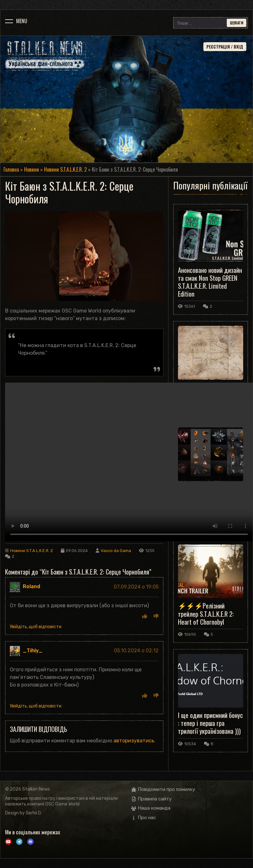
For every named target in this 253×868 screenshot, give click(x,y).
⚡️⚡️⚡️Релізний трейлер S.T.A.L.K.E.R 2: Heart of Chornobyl (206, 613)
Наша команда (151, 808)
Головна (11, 169)
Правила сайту (152, 799)
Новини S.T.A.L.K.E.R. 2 (65, 169)
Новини (32, 169)
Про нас (144, 818)
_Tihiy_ (33, 651)
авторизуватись (134, 741)
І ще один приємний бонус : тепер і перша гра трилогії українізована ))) (210, 723)
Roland (32, 586)
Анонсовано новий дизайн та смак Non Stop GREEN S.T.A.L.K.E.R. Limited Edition (210, 282)
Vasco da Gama (116, 551)
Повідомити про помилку (163, 789)
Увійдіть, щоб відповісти (36, 627)
